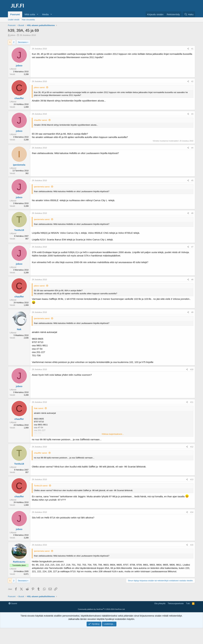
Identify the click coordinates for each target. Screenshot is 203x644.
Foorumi (15, 14)
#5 (192, 181)
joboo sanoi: (39, 87)
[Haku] (189, 14)
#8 (192, 280)
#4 (192, 148)
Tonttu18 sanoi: (41, 486)
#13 (192, 480)
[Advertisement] (101, 608)
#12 (192, 447)
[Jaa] (188, 49)
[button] (38, 14)
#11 (192, 402)
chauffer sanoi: (41, 120)
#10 (192, 369)
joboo (13, 35)
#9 (192, 312)
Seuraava (22, 42)
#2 (192, 81)
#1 (192, 49)
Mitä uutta (30, 14)
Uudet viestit (14, 20)
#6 (192, 213)
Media (45, 14)
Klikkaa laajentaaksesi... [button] (113, 434)
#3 (192, 114)
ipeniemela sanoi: (42, 187)
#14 (192, 512)
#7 (192, 247)
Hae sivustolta (28, 20)
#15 (192, 545)
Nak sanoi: (39, 408)
